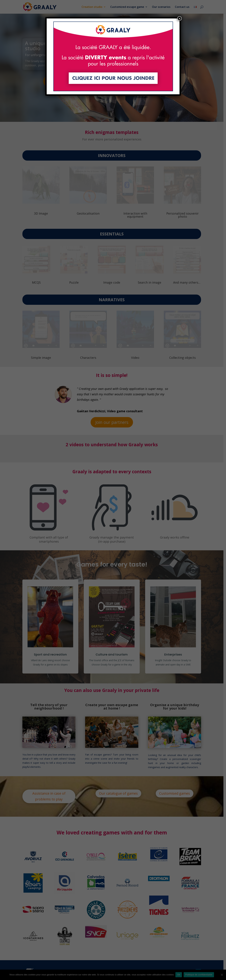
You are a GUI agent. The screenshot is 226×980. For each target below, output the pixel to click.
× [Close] (180, 18)
